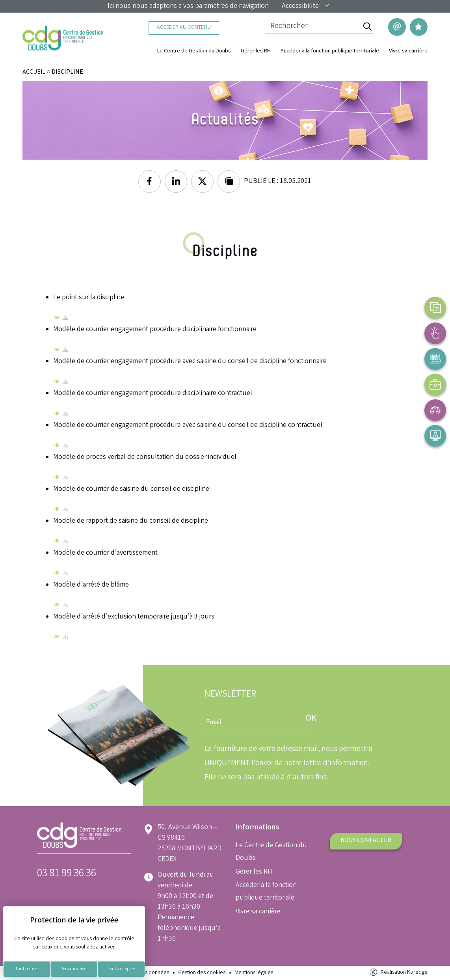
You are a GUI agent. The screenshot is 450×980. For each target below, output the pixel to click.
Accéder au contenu (184, 28)
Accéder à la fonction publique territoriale (330, 51)
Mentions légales (254, 973)
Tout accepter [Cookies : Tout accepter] (121, 969)
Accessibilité (306, 6)
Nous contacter (366, 841)
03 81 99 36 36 (67, 874)
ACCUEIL (34, 72)
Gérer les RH (256, 51)
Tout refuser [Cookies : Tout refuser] (27, 969)
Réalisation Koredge (398, 972)
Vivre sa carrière (408, 51)
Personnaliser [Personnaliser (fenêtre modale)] (74, 969)
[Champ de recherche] (313, 27)
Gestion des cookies (202, 973)
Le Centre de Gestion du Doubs (194, 51)
